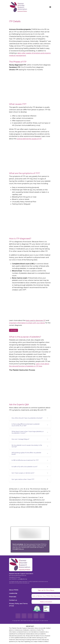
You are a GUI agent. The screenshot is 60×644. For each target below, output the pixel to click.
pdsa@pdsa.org (22, 579)
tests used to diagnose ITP (36, 320)
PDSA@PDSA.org (18, 549)
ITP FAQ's (14, 330)
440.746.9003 (13, 579)
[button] (50, 7)
